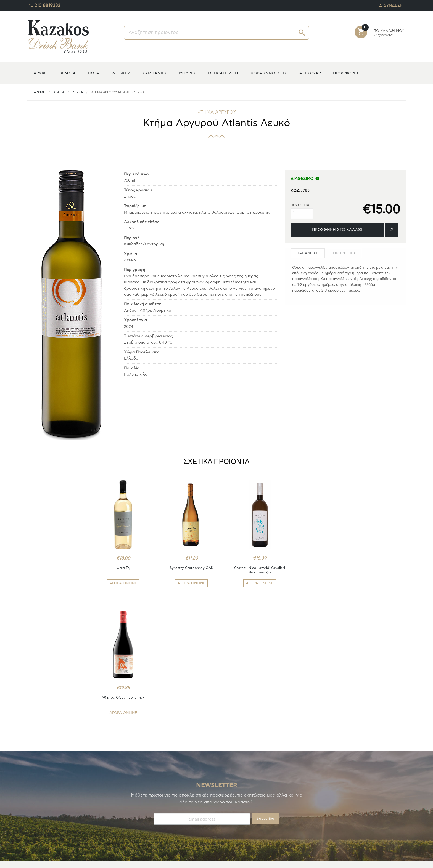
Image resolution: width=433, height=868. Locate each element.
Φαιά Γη (121, 568)
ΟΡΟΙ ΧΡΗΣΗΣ (137, 821)
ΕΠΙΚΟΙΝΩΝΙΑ (136, 827)
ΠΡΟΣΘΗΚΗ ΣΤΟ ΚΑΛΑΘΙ (337, 230)
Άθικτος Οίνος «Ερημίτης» (312, 568)
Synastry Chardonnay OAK (185, 568)
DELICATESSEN (223, 73)
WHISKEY (121, 73)
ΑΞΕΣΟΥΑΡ (310, 73)
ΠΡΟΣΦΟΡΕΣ (346, 73)
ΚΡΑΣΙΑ (68, 73)
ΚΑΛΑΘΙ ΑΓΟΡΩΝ (43, 827)
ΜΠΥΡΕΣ (188, 73)
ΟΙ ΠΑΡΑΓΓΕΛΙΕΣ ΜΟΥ (47, 821)
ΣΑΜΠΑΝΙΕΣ (155, 73)
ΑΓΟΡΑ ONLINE (121, 583)
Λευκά (78, 92)
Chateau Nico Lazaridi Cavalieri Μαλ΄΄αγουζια (248, 570)
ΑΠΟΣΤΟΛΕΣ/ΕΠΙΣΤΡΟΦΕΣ (148, 814)
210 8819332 (44, 4)
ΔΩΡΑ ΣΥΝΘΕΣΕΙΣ (269, 73)
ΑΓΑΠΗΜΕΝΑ (39, 814)
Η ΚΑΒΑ (35, 801)
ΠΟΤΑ (93, 73)
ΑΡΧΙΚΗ (41, 73)
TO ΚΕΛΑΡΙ (37, 807)
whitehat (252, 860)
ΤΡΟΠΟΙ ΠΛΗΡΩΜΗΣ (143, 801)
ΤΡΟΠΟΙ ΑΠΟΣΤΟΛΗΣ (144, 807)
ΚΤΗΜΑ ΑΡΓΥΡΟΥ (217, 112)
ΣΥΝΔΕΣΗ (391, 4)
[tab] (308, 253)
